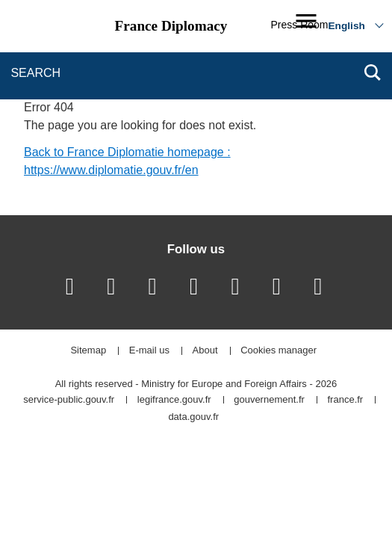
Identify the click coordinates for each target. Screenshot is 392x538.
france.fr (346, 400)
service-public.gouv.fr (69, 400)
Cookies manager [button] (279, 351)
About (205, 351)
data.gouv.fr (193, 417)
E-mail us (149, 351)
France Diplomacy (171, 26)
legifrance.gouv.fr (174, 400)
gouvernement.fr (269, 400)
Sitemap (88, 351)
